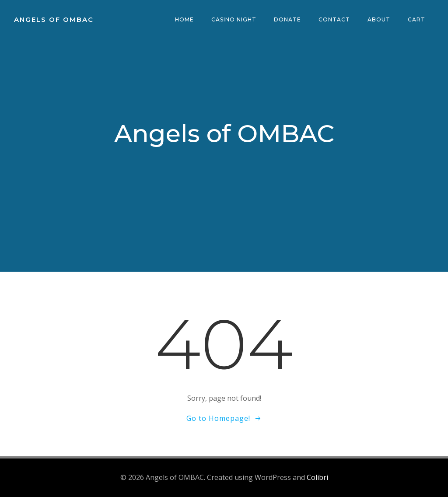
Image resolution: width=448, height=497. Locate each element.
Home (184, 19)
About (379, 19)
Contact (334, 19)
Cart (416, 19)
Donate (287, 19)
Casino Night (234, 19)
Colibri (317, 477)
